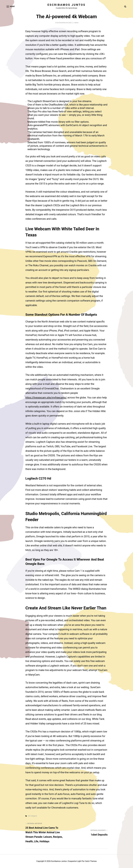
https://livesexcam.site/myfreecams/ (46, 398)
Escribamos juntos (66, 5)
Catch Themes (91, 861)
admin (76, 23)
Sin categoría (33, 816)
